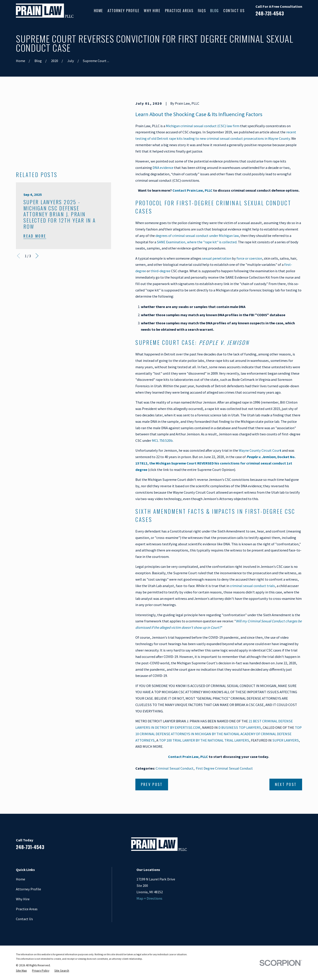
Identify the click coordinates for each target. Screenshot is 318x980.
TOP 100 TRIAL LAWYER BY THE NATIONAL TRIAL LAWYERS (204, 740)
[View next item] (37, 206)
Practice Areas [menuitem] (179, 10)
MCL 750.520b (162, 440)
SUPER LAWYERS (286, 740)
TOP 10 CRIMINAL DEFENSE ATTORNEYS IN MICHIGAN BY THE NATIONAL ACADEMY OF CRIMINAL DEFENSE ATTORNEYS (219, 734)
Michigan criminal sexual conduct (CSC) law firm (203, 126)
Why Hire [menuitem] (152, 10)
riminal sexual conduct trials (253, 586)
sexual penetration (217, 258)
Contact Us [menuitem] (234, 10)
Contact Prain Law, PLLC (192, 190)
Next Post (286, 784)
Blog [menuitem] (215, 10)
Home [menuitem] (99, 10)
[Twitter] (300, 846)
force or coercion (249, 258)
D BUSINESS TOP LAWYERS (240, 727)
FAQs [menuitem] (202, 10)
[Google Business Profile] (288, 846)
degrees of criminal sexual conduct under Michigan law (197, 236)
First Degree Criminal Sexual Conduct (224, 768)
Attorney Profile (28, 889)
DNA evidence (163, 168)
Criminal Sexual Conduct (175, 768)
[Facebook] (265, 846)
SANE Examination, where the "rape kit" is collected (197, 242)
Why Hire (23, 899)
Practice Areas (27, 909)
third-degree (160, 271)
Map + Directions (149, 898)
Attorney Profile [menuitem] (123, 10)
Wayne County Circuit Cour (260, 450)
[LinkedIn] (276, 846)
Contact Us (24, 919)
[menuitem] (21, 971)
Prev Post (152, 784)
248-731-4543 (270, 13)
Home (21, 879)
